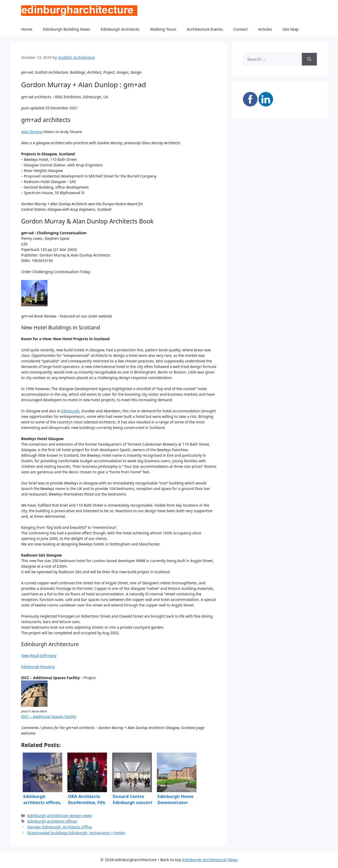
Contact (241, 29)
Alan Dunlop (32, 132)
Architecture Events (205, 29)
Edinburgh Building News (67, 29)
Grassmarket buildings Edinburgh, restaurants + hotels (76, 833)
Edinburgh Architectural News (210, 860)
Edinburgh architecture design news (59, 816)
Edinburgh (70, 411)
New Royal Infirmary (39, 655)
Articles (265, 29)
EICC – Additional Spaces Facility (49, 717)
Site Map (291, 29)
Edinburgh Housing (38, 667)
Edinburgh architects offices (52, 821)
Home (27, 29)
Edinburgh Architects (120, 29)
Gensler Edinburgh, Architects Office (60, 827)
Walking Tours (163, 29)
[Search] (309, 59)
